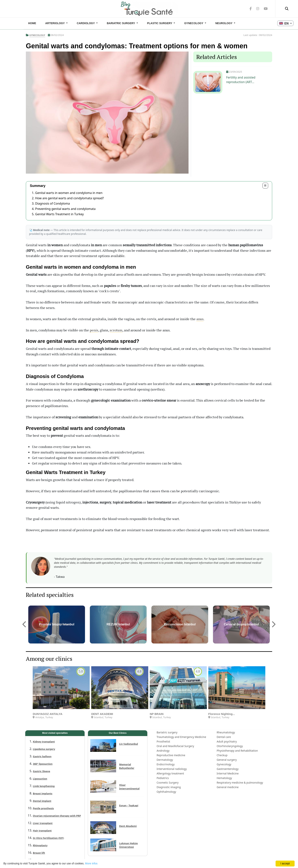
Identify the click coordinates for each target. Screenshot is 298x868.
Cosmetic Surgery (168, 783)
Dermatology (165, 760)
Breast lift (39, 853)
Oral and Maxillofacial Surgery (175, 746)
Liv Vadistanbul (129, 744)
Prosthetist (163, 741)
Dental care (224, 737)
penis (94, 330)
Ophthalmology (166, 792)
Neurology (224, 23)
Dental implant (42, 801)
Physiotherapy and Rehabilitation (237, 751)
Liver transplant (43, 823)
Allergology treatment (170, 773)
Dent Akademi (128, 826)
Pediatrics (163, 778)
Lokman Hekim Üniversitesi (128, 845)
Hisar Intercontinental (129, 787)
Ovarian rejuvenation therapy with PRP (57, 816)
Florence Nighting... (222, 714)
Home (32, 23)
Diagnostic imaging (169, 787)
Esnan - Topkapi (129, 805)
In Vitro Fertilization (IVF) (48, 838)
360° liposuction (43, 764)
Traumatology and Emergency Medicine (181, 737)
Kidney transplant (44, 742)
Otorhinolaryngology (230, 746)
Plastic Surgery (160, 23)
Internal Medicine (228, 773)
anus (200, 319)
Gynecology (194, 23)
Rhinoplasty (40, 845)
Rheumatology (226, 732)
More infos (91, 863)
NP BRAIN (157, 714)
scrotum (116, 330)
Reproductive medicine (171, 755)
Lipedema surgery (44, 749)
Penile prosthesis (43, 808)
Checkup (222, 755)
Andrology (163, 751)
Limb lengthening (44, 786)
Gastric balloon (42, 756)
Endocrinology (166, 764)
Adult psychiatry (227, 741)
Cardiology (86, 23)
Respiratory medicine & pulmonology (240, 783)
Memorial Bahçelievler (127, 766)
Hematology (224, 778)
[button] (25, 625)
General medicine (228, 787)
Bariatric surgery (121, 23)
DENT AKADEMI (102, 714)
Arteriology (55, 23)
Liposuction (40, 779)
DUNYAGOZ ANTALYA (48, 714)
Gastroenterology (228, 769)
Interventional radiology (172, 769)
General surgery (227, 760)
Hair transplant (42, 831)
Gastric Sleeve (42, 771)
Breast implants (43, 793)
